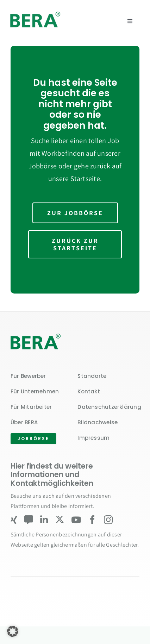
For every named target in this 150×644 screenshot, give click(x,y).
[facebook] (92, 520)
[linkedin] (44, 520)
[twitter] (60, 519)
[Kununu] (29, 520)
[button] (13, 631)
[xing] (14, 520)
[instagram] (108, 520)
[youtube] (76, 520)
